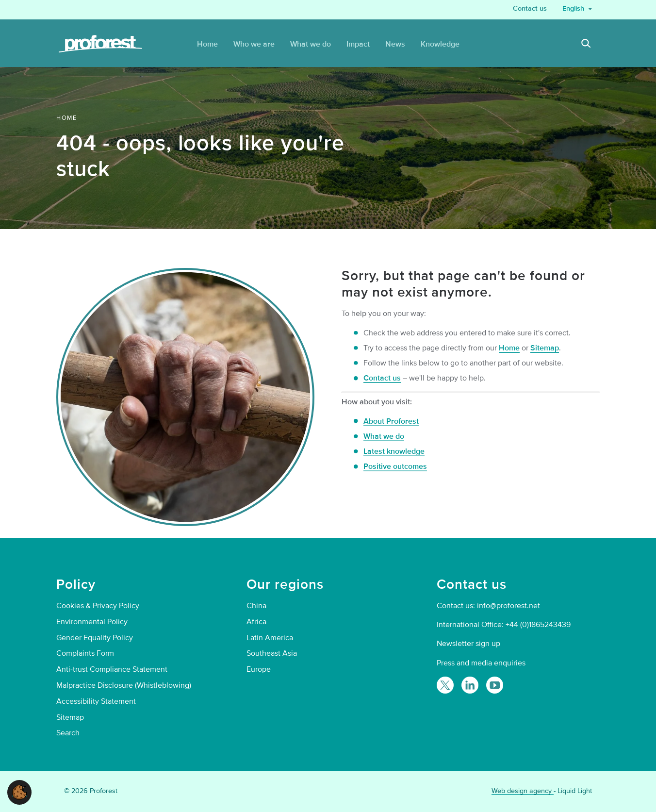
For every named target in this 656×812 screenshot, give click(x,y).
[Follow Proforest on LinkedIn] (470, 685)
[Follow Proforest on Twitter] (445, 685)
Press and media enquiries (481, 663)
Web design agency (523, 791)
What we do (384, 436)
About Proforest (391, 421)
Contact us (382, 378)
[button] (19, 792)
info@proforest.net (508, 606)
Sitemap (545, 348)
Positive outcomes (395, 466)
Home (509, 348)
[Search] (586, 45)
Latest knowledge (394, 451)
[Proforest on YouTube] (495, 685)
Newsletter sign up (468, 644)
